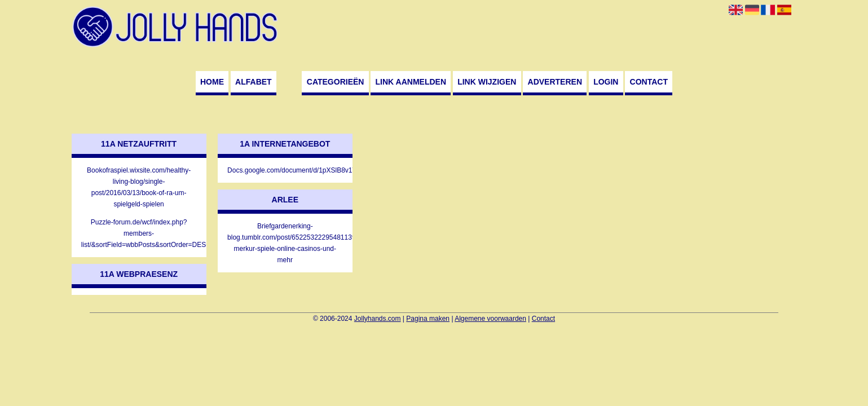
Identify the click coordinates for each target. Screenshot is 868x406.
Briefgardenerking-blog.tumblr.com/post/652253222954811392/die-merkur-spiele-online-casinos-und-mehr (285, 243)
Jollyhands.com (378, 319)
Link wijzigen (487, 82)
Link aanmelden (411, 82)
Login (606, 82)
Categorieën (336, 82)
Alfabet (254, 82)
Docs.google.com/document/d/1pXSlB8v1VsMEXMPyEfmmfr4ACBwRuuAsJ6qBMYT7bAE (285, 170)
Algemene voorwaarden (490, 319)
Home (212, 82)
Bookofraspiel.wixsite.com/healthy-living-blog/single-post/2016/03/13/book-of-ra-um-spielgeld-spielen (139, 187)
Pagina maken (428, 319)
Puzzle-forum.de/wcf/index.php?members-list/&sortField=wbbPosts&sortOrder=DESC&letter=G (139, 233)
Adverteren (555, 82)
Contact (649, 82)
